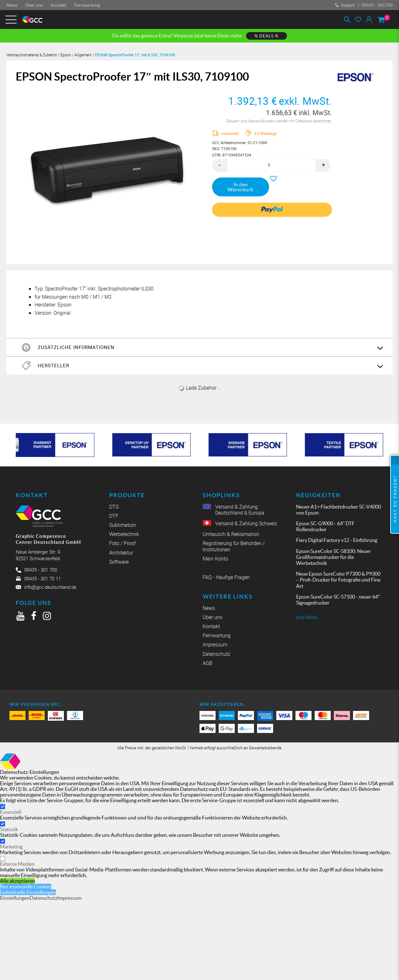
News (12, 5)
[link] (272, 210)
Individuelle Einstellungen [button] (28, 892)
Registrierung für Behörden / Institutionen (234, 546)
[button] (272, 177)
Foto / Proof (122, 543)
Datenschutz (216, 654)
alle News (307, 617)
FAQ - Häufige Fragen (226, 577)
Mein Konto (215, 559)
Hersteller (53, 365)
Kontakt (59, 5)
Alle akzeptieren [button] (17, 881)
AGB (208, 663)
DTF (114, 516)
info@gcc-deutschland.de (50, 587)
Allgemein (83, 55)
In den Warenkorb (241, 187)
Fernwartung (87, 5)
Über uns (34, 5)
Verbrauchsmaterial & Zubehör (32, 55)
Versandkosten (262, 121)
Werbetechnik (124, 534)
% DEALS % (267, 36)
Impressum (215, 645)
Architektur (121, 553)
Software (119, 562)
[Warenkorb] (381, 20)
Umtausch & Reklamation (231, 534)
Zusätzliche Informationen (76, 347)
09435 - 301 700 (41, 570)
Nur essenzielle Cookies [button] (26, 887)
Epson (66, 55)
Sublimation (123, 525)
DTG (114, 507)
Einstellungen (15, 898)
